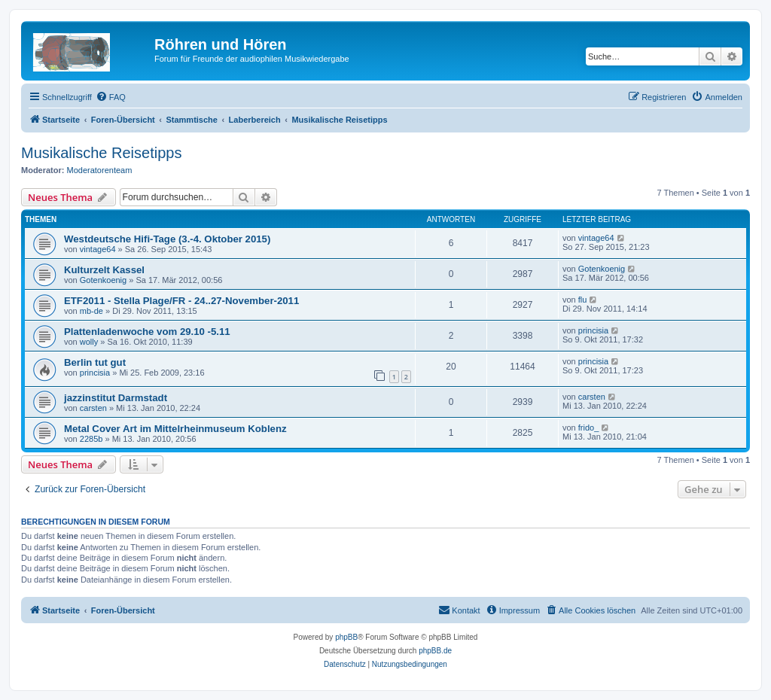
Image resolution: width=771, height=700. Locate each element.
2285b (91, 439)
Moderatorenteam (100, 170)
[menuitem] (111, 97)
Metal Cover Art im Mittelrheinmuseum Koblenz (175, 429)
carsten (93, 408)
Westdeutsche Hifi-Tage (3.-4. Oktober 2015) (167, 239)
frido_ (589, 428)
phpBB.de (435, 651)
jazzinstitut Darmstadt (116, 398)
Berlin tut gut (95, 362)
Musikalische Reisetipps (101, 153)
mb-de (91, 311)
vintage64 (98, 249)
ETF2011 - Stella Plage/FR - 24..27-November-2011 (181, 301)
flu (583, 300)
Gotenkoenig (103, 280)
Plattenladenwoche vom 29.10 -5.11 (147, 332)
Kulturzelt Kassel (104, 270)
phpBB (346, 637)
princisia (593, 330)
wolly (89, 342)
